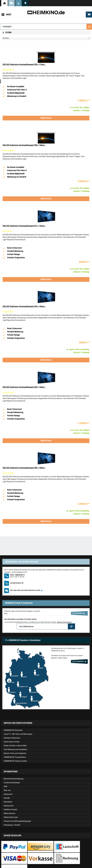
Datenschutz (9, 806)
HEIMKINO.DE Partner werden (15, 761)
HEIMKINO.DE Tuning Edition (15, 757)
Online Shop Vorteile (12, 742)
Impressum (8, 794)
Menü (6, 14)
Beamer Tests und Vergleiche (15, 753)
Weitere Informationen (64, 622)
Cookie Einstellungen (12, 783)
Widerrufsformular (11, 817)
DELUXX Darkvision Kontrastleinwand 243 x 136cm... (24, 307)
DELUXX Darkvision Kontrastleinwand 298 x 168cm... (24, 145)
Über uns (7, 790)
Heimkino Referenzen (12, 738)
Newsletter (8, 802)
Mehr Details (46, 118)
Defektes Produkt (10, 810)
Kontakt (7, 798)
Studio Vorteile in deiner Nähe (15, 746)
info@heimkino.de (17, 583)
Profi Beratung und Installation (15, 749)
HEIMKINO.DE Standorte (25, 3)
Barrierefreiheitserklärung (14, 779)
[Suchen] (89, 27)
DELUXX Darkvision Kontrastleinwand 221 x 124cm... (24, 226)
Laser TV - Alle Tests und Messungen (18, 734)
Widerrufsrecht (9, 813)
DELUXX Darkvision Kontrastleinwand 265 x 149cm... (24, 387)
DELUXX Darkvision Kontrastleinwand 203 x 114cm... (24, 65)
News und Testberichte (18, 3)
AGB (5, 786)
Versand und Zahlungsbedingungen (17, 821)
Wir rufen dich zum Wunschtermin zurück (26, 590)
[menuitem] (6, 14)
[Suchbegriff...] (46, 27)
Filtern (7, 33)
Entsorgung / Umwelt (12, 825)
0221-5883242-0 (17, 575)
